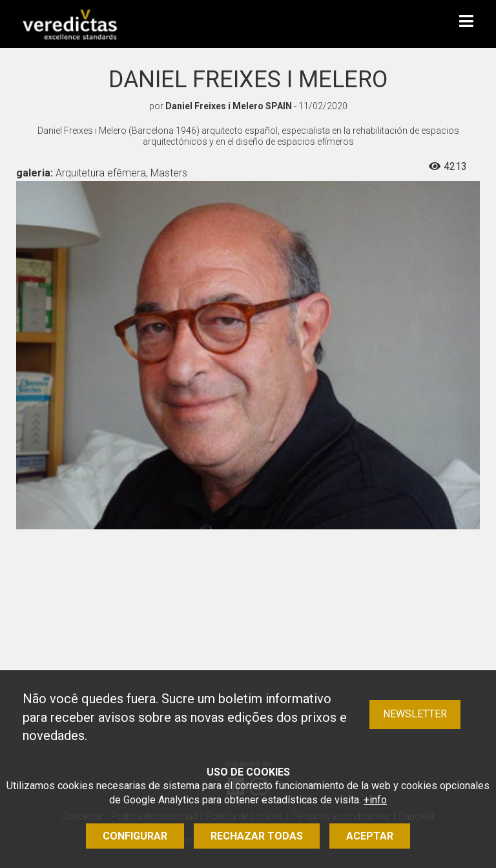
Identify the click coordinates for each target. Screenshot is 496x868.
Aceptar (370, 836)
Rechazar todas (257, 836)
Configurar (135, 836)
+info (375, 800)
